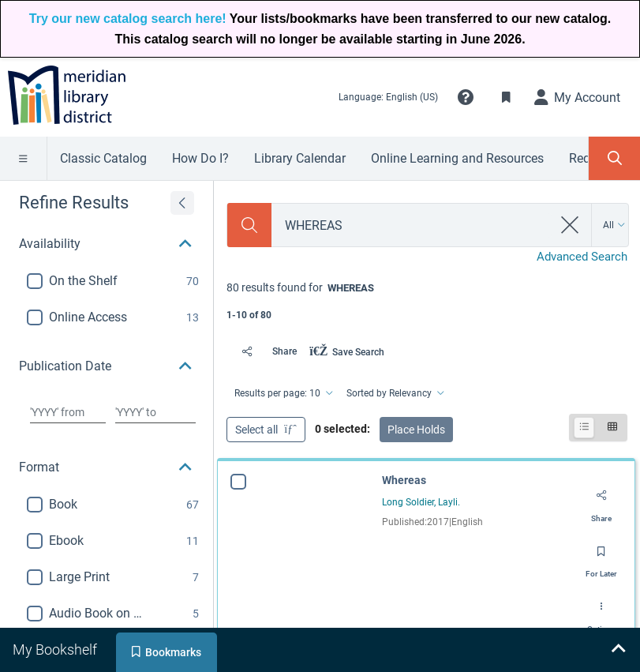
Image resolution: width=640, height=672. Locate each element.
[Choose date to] (155, 412)
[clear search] (570, 225)
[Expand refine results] (182, 203)
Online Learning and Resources (457, 158)
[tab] (56, 650)
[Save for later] (601, 557)
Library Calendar (300, 158)
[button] (466, 97)
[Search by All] (614, 225)
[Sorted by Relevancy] (394, 393)
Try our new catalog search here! (128, 19)
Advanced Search (582, 257)
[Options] (601, 612)
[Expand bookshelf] (618, 650)
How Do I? (200, 158)
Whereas (404, 480)
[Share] (265, 351)
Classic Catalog (103, 158)
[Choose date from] (68, 412)
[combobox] (412, 225)
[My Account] (578, 97)
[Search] (249, 225)
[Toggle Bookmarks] (507, 97)
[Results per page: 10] (283, 393)
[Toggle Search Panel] (614, 158)
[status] (427, 300)
